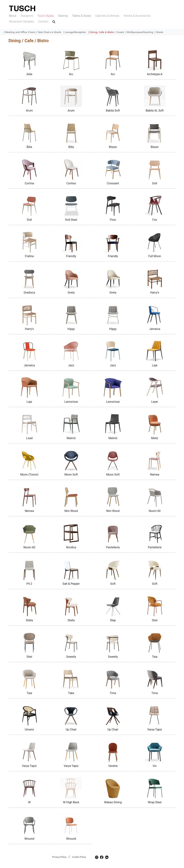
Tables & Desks (82, 16)
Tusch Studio (46, 16)
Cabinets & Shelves (107, 16)
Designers (27, 16)
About (13, 16)
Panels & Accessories (137, 16)
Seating (63, 16)
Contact (43, 22)
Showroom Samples (21, 22)
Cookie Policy (79, 857)
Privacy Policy (59, 857)
